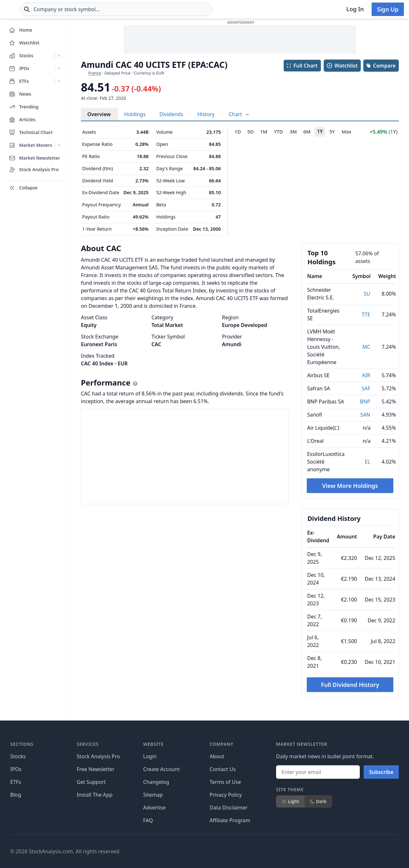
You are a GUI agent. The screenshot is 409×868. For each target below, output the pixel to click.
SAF (366, 388)
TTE (366, 315)
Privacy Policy (226, 795)
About (217, 756)
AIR (366, 375)
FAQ (148, 820)
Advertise (154, 808)
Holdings (135, 114)
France (95, 73)
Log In (355, 9)
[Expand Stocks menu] (59, 56)
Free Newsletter (96, 769)
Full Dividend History (350, 685)
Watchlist (342, 66)
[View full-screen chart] (239, 114)
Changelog (156, 782)
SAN (365, 415)
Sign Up (388, 9)
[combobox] (154, 9)
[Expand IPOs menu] (59, 68)
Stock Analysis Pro (98, 756)
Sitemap (153, 795)
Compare (381, 66)
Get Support (91, 782)
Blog (16, 795)
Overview (99, 114)
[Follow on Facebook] (279, 851)
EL (368, 462)
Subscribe (381, 772)
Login (150, 756)
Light (290, 801)
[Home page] (25, 9)
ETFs (16, 782)
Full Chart (302, 66)
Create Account (161, 769)
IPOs (16, 769)
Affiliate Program (230, 820)
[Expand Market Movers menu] (59, 145)
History (206, 114)
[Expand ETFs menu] (59, 81)
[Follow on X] (297, 851)
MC (366, 347)
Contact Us (223, 769)
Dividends (171, 114)
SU (367, 294)
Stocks (18, 756)
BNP (365, 402)
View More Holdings (350, 486)
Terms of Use (225, 782)
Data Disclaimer (229, 808)
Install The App (95, 795)
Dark (318, 801)
